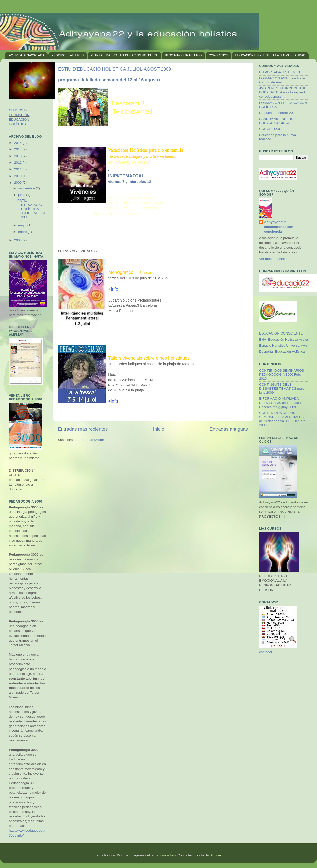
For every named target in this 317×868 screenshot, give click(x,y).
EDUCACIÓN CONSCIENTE (281, 333)
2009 (18, 182)
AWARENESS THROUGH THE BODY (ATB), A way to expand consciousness (283, 92)
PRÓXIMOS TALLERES (67, 55)
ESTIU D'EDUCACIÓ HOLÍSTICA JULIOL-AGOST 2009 (114, 69)
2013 (18, 156)
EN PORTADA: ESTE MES (280, 72)
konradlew (168, 855)
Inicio (159, 429)
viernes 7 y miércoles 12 (130, 182)
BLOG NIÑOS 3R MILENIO (183, 55)
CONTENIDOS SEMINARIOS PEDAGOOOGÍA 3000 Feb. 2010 (282, 374)
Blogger (215, 855)
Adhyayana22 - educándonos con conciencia (279, 227)
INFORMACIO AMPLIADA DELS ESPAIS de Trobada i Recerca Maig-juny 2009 (280, 403)
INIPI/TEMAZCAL (126, 176)
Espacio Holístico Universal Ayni (283, 345)
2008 (18, 240)
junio (22, 195)
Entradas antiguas (229, 429)
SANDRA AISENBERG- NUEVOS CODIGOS (277, 121)
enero (23, 232)
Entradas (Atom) (92, 440)
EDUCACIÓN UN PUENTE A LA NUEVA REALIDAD (270, 55)
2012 (18, 163)
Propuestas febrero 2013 (278, 113)
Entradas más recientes (83, 429)
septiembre (27, 188)
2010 (18, 176)
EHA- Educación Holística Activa (284, 339)
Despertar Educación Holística (282, 352)
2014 (18, 149)
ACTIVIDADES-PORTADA (27, 55)
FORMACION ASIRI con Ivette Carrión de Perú (282, 80)
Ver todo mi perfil (272, 259)
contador (266, 652)
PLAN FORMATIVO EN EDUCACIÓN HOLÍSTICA (124, 55)
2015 (18, 143)
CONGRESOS (218, 55)
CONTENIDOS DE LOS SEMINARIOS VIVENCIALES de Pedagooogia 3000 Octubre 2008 (282, 419)
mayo (23, 225)
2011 (18, 169)
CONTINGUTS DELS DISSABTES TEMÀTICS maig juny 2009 (282, 389)
